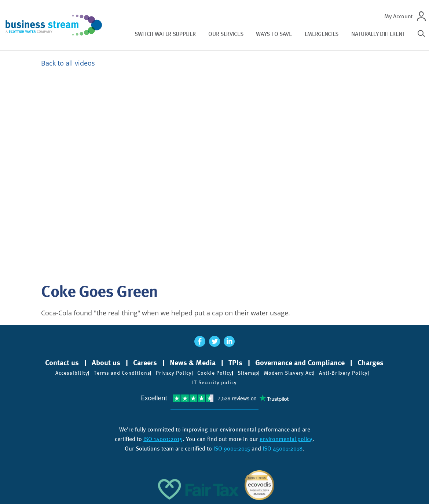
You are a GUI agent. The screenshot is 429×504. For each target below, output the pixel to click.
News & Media (193, 363)
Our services (226, 34)
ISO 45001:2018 (283, 449)
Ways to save (274, 34)
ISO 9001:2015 (232, 449)
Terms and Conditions (122, 373)
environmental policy (286, 439)
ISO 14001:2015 (163, 439)
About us (106, 363)
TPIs (235, 363)
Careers (145, 363)
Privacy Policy (174, 373)
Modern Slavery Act (289, 373)
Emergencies (322, 34)
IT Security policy (214, 382)
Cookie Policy (215, 373)
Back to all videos (68, 63)
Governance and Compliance (300, 363)
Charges (371, 363)
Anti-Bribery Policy (343, 373)
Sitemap (248, 373)
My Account (398, 16)
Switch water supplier (165, 34)
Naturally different (378, 34)
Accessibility (72, 373)
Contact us (62, 363)
